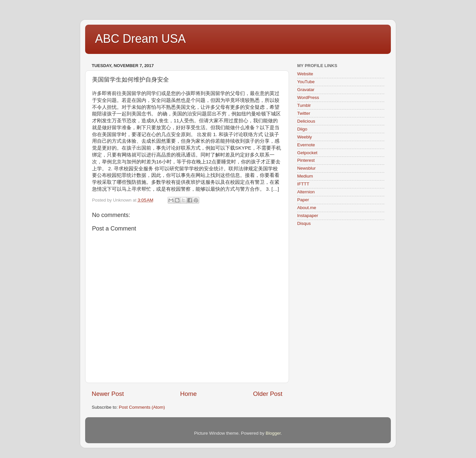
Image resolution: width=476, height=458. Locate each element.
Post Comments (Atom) (142, 407)
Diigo (302, 129)
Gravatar (306, 90)
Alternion (306, 192)
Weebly (305, 137)
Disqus (304, 223)
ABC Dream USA (140, 39)
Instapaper (308, 216)
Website (305, 74)
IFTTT (303, 184)
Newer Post (108, 394)
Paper (303, 200)
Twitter (304, 113)
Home (188, 394)
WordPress (308, 97)
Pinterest (306, 160)
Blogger (273, 433)
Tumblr (304, 105)
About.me (307, 208)
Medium (305, 176)
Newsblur (306, 168)
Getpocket (307, 153)
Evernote (306, 145)
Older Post (268, 394)
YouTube (306, 82)
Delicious (306, 121)
